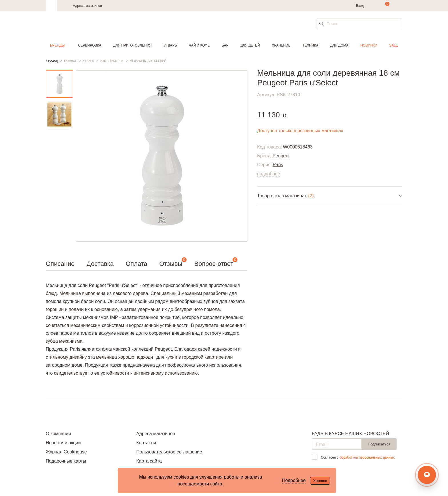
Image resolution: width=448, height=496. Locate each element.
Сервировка (90, 45)
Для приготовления (132, 45)
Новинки (369, 45)
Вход (360, 6)
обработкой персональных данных (367, 457)
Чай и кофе (199, 45)
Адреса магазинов (87, 6)
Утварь (170, 45)
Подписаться (379, 444)
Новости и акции (63, 443)
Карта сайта (149, 461)
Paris (278, 165)
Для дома (339, 45)
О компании (58, 434)
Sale (394, 45)
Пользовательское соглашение (169, 452)
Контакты (146, 443)
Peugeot (281, 156)
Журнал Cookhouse (66, 452)
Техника (311, 45)
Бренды (57, 45)
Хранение (281, 45)
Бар (225, 45)
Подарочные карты (66, 461)
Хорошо (320, 481)
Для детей (250, 45)
